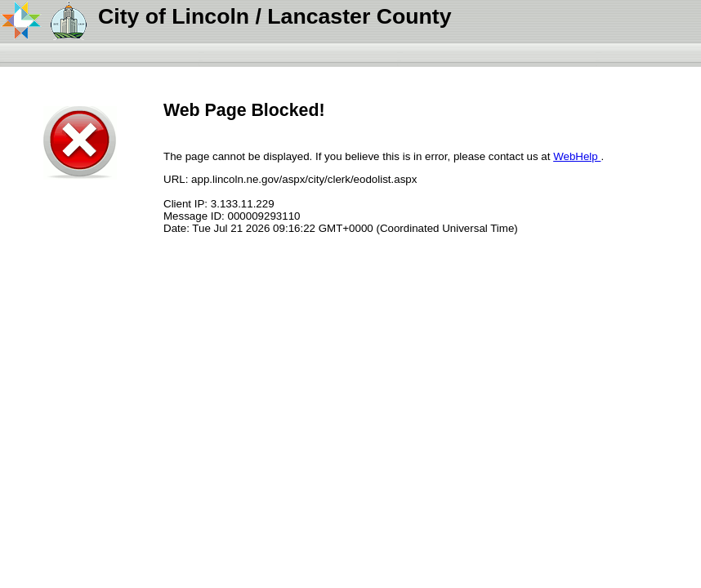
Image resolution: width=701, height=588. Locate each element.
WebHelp (577, 156)
